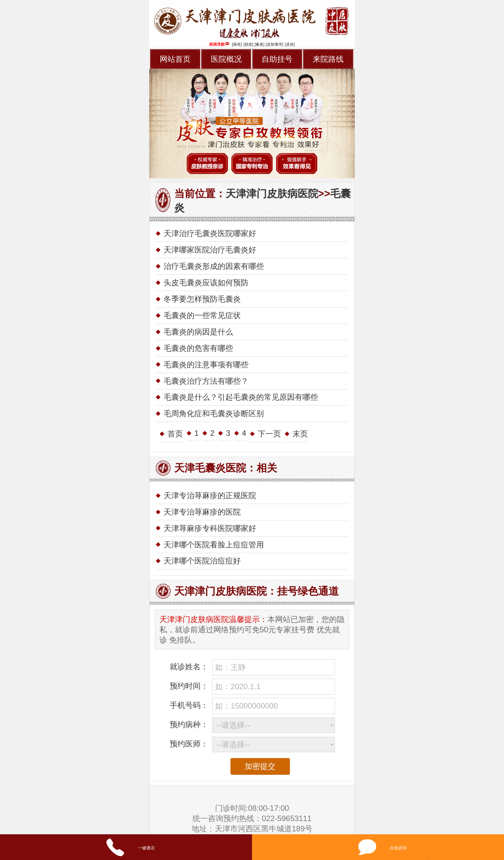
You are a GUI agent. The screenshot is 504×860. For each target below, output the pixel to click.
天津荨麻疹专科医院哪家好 (210, 528)
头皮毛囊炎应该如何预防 (206, 283)
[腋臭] (260, 44)
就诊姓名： (189, 667)
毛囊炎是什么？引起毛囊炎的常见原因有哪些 (241, 397)
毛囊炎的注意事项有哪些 (206, 365)
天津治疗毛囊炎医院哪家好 (210, 233)
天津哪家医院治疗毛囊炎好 (210, 250)
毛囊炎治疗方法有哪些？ (206, 381)
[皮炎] (290, 44)
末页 (300, 434)
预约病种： (189, 724)
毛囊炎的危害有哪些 (198, 348)
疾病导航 (219, 44)
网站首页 (175, 59)
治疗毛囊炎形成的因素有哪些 (214, 266)
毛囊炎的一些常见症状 (202, 315)
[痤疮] (237, 44)
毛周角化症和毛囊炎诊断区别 (214, 413)
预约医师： (189, 744)
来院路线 (328, 59)
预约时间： (189, 686)
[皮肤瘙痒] (275, 44)
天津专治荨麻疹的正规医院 (210, 495)
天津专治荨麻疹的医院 (202, 512)
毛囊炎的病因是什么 (198, 332)
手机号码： (189, 705)
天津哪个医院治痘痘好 (202, 561)
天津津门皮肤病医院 (272, 194)
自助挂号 (277, 59)
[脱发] (248, 44)
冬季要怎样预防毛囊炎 (202, 299)
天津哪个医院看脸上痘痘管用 (214, 545)
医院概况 (226, 59)
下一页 (269, 434)
